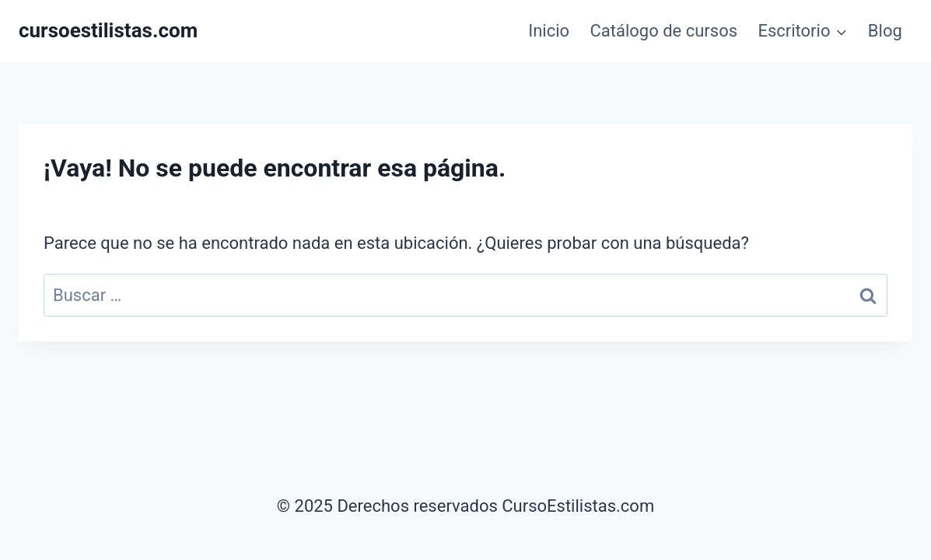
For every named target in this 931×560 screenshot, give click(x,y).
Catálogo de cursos (663, 31)
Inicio (549, 31)
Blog (885, 31)
